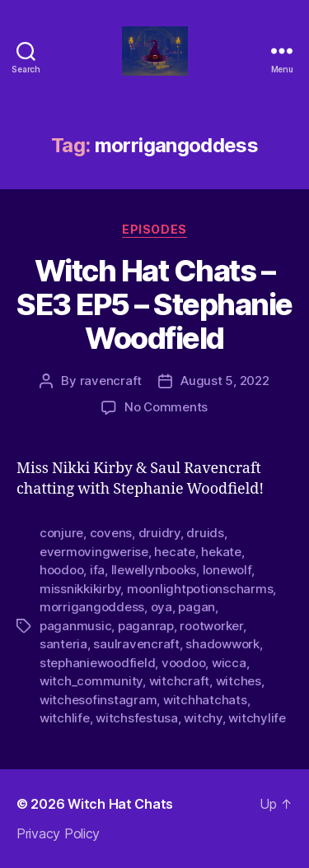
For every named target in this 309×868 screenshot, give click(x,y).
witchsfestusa (137, 718)
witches (239, 681)
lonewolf (227, 570)
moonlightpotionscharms (200, 589)
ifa (97, 570)
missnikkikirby (80, 589)
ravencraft (111, 381)
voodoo (183, 663)
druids (205, 533)
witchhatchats (205, 700)
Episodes (154, 229)
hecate (174, 552)
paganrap (146, 626)
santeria (63, 644)
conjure (61, 533)
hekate (221, 552)
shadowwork (222, 644)
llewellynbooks (154, 570)
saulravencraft (136, 644)
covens (111, 533)
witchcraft (179, 681)
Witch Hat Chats (120, 804)
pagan (197, 607)
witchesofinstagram (98, 700)
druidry (159, 533)
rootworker (211, 626)
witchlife (65, 718)
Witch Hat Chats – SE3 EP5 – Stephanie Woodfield (154, 304)
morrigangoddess (92, 607)
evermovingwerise (94, 552)
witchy (203, 718)
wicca (229, 663)
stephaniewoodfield (97, 663)
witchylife (257, 718)
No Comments (166, 407)
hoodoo (61, 570)
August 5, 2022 (225, 381)
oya (162, 607)
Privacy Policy (58, 833)
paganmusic (75, 626)
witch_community (91, 681)
